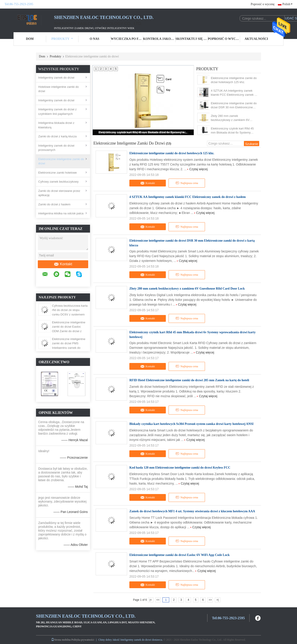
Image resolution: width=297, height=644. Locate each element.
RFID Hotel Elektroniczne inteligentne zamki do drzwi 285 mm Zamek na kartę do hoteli (189, 380)
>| (218, 600)
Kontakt (63, 264)
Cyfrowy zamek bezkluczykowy (58, 182)
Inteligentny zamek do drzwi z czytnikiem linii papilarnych (57, 112)
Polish (287, 4)
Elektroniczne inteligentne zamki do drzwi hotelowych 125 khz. (234, 80)
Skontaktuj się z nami (192, 39)
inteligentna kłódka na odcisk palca (61, 213)
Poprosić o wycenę (263, 4)
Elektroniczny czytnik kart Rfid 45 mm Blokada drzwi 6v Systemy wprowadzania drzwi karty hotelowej (144, 132)
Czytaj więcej (198, 169)
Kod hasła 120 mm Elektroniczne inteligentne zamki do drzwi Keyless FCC (180, 468)
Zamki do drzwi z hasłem (54, 204)
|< (151, 600)
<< (158, 600)
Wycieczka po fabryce (127, 39)
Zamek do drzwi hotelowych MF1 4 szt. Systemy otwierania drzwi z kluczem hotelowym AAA (192, 511)
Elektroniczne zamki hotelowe (57, 173)
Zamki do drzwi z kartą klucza (57, 136)
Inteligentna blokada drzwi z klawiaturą (56, 125)
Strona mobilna (61, 640)
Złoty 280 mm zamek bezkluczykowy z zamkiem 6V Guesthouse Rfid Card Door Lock (232, 118)
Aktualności (256, 39)
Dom (30, 39)
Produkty (62, 39)
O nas (94, 39)
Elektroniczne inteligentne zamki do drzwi (61, 161)
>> (210, 600)
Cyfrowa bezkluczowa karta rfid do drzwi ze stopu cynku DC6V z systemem (70, 310)
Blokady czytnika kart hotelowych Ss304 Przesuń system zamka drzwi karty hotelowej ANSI (191, 424)
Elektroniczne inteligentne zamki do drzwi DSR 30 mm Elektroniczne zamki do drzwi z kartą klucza (234, 105)
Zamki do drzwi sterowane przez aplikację (59, 193)
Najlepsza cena (187, 183)
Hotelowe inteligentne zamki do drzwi (58, 89)
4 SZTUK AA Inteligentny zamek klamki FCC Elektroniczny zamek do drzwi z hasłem (234, 93)
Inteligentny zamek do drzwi (56, 78)
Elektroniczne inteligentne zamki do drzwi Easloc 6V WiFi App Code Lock (179, 555)
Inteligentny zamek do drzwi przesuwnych (56, 148)
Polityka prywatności (83, 640)
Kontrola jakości (159, 39)
